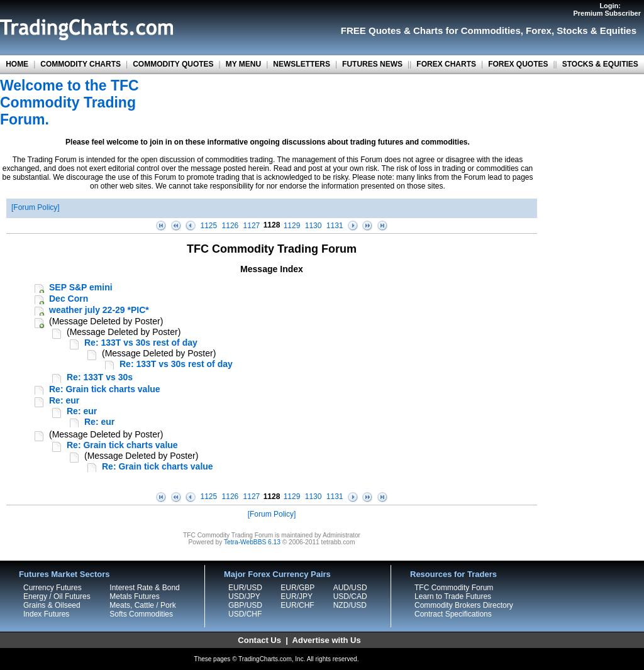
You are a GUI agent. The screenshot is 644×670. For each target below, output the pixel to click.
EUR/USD (245, 588)
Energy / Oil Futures (57, 596)
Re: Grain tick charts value (105, 389)
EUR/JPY (297, 596)
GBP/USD (245, 605)
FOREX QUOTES (518, 64)
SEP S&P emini (81, 287)
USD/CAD (350, 596)
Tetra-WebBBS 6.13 (252, 542)
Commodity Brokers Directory (464, 605)
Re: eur (64, 400)
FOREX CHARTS (446, 64)
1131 (335, 226)
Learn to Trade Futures (453, 596)
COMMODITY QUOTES (173, 64)
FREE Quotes (371, 30)
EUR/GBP (297, 588)
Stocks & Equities (597, 30)
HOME (17, 64)
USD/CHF (245, 614)
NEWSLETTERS (302, 64)
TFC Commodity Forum (454, 588)
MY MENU (243, 64)
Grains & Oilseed (52, 605)
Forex (539, 30)
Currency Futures (53, 588)
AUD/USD (350, 588)
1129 (292, 226)
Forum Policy (35, 207)
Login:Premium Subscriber (607, 9)
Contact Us (259, 640)
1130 (314, 226)
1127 (252, 226)
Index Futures (46, 614)
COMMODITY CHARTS (80, 64)
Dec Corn (69, 299)
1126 (230, 226)
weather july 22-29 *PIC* (99, 310)
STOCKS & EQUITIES (600, 64)
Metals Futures (134, 596)
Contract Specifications (453, 614)
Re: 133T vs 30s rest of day (141, 343)
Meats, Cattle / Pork (142, 605)
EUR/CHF (297, 605)
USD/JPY (244, 596)
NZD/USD (350, 605)
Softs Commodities (141, 614)
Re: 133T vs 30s (100, 377)
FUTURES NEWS (372, 64)
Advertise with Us (327, 640)
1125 (209, 226)
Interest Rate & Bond (144, 588)
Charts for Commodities (467, 30)
